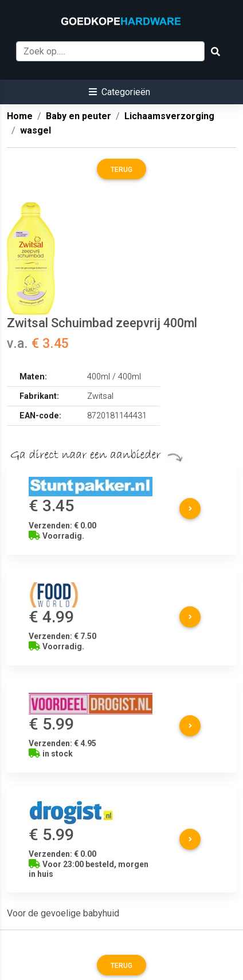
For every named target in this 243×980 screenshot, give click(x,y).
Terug (121, 170)
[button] (119, 92)
